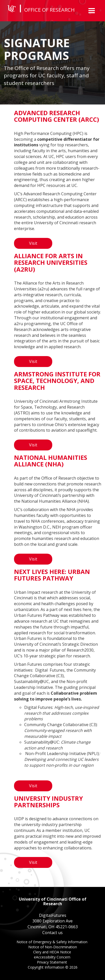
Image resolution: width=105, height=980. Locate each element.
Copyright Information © (53, 967)
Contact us (52, 933)
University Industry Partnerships (48, 802)
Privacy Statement (52, 963)
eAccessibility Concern (53, 958)
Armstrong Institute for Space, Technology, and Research (57, 381)
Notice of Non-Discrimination (53, 947)
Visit (33, 243)
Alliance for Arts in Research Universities (51, 262)
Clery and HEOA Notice (53, 952)
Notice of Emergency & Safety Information (52, 942)
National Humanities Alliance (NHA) (51, 461)
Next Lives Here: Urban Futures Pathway (52, 575)
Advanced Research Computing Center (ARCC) (57, 116)
